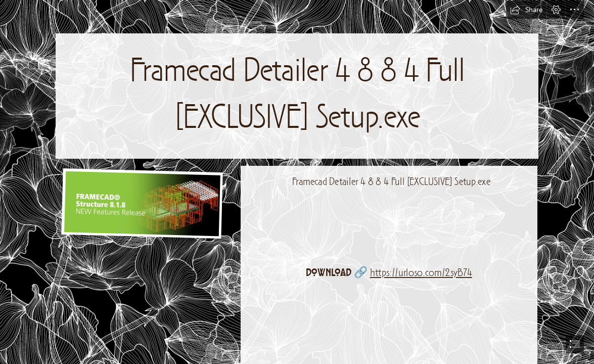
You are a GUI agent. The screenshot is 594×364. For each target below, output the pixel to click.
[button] (526, 10)
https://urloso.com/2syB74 (421, 273)
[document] (297, 182)
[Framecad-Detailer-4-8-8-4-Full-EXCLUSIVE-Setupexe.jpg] (141, 203)
